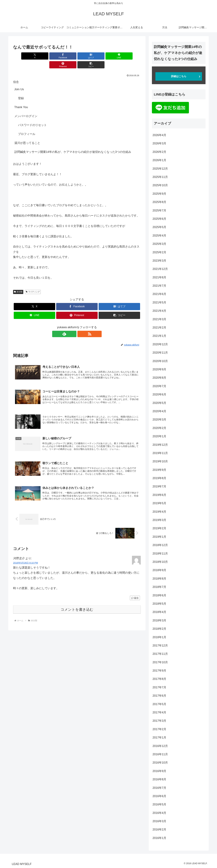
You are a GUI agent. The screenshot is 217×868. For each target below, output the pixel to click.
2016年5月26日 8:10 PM (26, 556)
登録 (21, 89)
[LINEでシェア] (88, 56)
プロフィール (27, 125)
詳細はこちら (179, 76)
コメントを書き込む (77, 603)
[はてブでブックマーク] (66, 56)
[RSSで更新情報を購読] (81, 325)
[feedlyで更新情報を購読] (73, 325)
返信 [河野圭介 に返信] (135, 592)
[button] (131, 56)
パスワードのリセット (32, 116)
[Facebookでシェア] (45, 56)
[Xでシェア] (23, 56)
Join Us (19, 80)
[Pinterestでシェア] (109, 56)
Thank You (21, 98)
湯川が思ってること (27, 134)
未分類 (18, 283)
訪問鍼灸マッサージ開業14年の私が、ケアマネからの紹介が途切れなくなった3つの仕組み (73, 143)
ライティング (33, 283)
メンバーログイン (26, 107)
